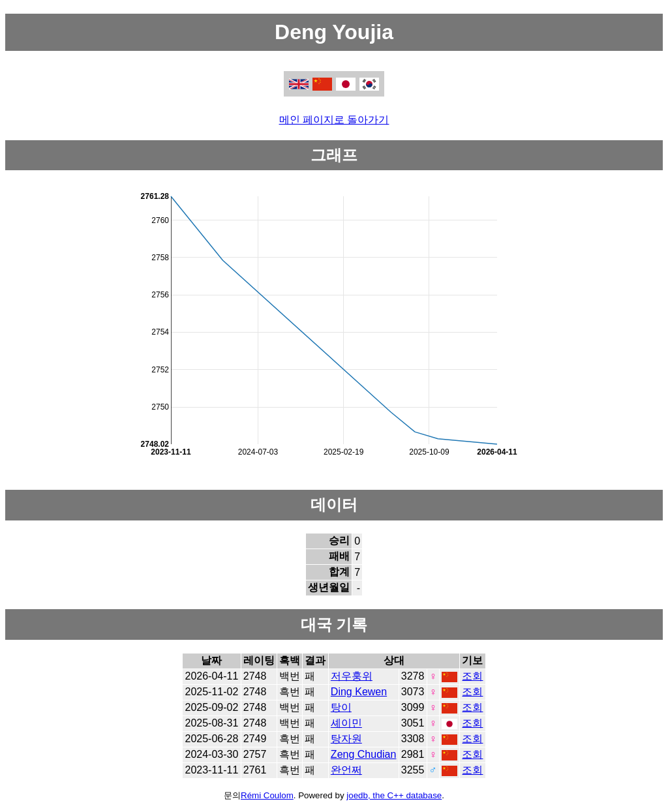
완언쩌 (346, 770)
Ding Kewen (359, 692)
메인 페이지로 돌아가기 (334, 120)
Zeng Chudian (364, 754)
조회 (472, 676)
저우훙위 (352, 676)
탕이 (341, 707)
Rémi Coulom (267, 795)
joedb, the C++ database (394, 795)
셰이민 (346, 723)
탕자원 (346, 739)
